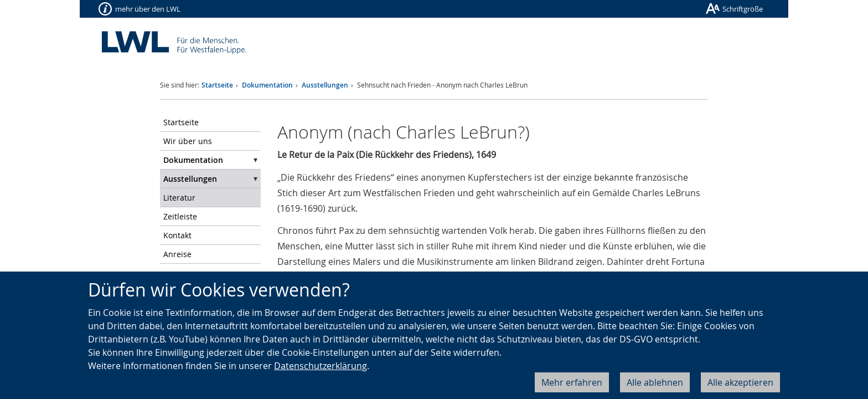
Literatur (179, 198)
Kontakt (177, 235)
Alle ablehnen (655, 382)
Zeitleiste (180, 216)
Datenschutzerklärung (321, 366)
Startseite (217, 85)
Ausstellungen (325, 85)
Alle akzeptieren (740, 382)
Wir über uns (188, 141)
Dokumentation (267, 85)
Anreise (177, 254)
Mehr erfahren (572, 382)
